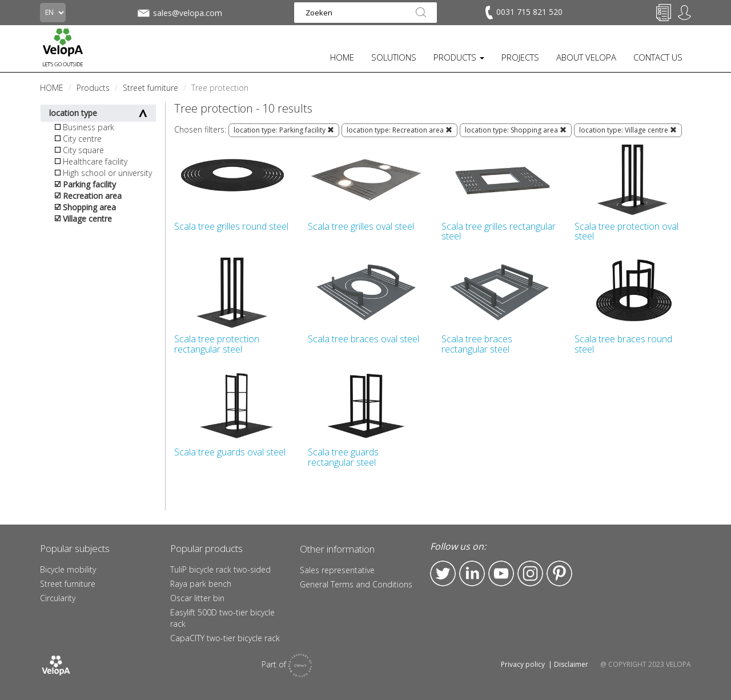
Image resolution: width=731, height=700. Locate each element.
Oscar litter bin (197, 598)
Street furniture (68, 584)
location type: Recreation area (399, 130)
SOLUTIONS (394, 57)
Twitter (443, 573)
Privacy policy (523, 664)
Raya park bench (201, 584)
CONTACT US (658, 57)
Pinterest (559, 573)
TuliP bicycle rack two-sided (220, 569)
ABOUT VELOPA (586, 57)
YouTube (501, 573)
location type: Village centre (628, 130)
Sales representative (337, 570)
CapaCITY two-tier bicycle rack (225, 638)
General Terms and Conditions (356, 584)
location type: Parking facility (284, 130)
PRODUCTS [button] (459, 57)
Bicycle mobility (68, 569)
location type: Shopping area (516, 130)
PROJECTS (520, 57)
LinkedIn (472, 573)
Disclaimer (571, 664)
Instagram (530, 573)
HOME (342, 57)
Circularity (58, 598)
